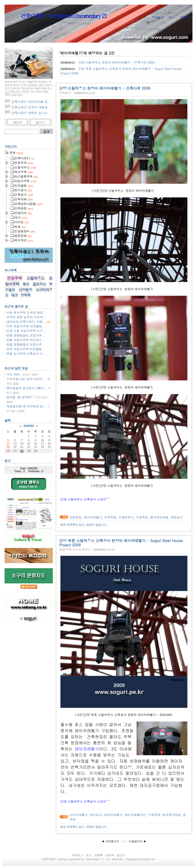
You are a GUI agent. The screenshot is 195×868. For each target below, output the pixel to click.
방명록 (185, 17)
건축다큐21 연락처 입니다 (29, 113)
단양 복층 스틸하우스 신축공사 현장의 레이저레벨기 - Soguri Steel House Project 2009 (121, 543)
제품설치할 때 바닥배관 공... (26, 406)
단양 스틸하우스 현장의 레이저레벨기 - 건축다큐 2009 (116, 62)
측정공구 (177, 517)
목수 (26, 284)
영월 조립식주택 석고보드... (26, 340)
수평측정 (142, 517)
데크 (14, 295)
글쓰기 (40, 122)
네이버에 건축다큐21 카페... (26, 321)
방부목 (26, 295)
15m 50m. (14, 374)
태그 (172, 17)
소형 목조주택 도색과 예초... (26, 312)
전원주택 (14, 278)
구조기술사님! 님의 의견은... (26, 379)
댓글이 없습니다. (97, 525)
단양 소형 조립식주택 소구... (26, 331)
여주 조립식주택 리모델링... (26, 326)
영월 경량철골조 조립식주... (26, 335)
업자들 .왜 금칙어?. (20, 397)
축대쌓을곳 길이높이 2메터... (27, 388)
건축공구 (65, 93)
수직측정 (110, 517)
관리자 (18, 122)
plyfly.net (149, 859)
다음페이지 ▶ (138, 841)
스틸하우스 (36, 278)
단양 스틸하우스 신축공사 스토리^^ (85, 499)
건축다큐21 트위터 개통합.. (31, 107)
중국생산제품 (159, 517)
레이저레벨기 (93, 517)
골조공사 (39, 284)
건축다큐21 (49, 859)
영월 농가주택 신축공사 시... (26, 353)
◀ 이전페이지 (111, 841)
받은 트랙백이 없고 (73, 525)
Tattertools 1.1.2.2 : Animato (104, 859)
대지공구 (96, 815)
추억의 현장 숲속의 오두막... (26, 317)
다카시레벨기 (78, 815)
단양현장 (75, 517)
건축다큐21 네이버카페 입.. (31, 101)
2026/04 (29, 426)
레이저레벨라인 (135, 815)
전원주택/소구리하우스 (75, 549)
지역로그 (158, 17)
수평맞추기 (126, 517)
